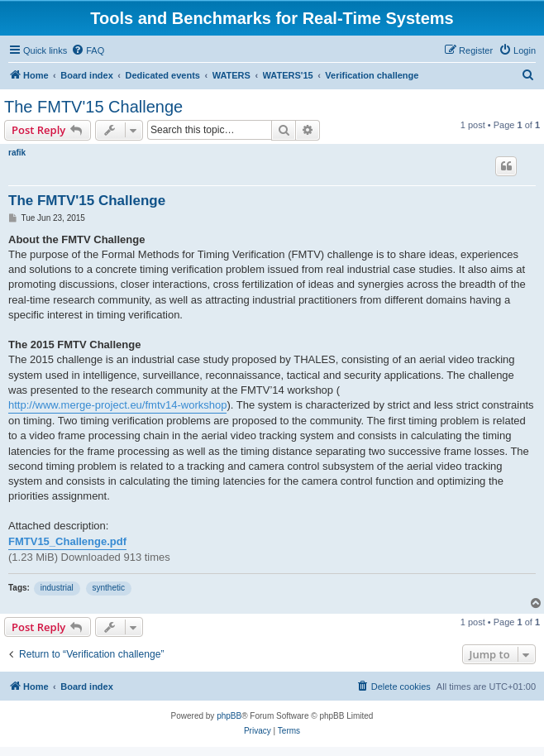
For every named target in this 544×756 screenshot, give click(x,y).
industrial (57, 588)
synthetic (109, 588)
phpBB (229, 716)
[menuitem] (88, 50)
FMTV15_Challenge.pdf (67, 541)
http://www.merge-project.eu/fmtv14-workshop (117, 405)
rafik (17, 153)
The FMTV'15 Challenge (93, 107)
